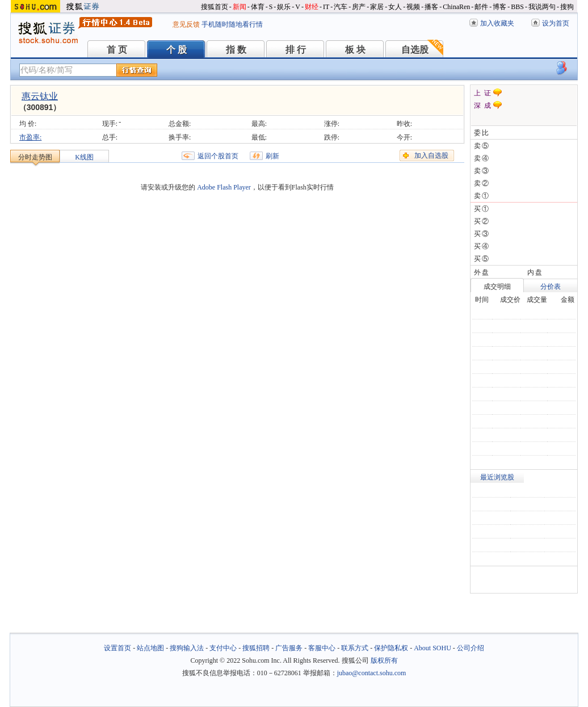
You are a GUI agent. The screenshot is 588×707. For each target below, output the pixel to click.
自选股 (415, 50)
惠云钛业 (40, 96)
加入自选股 (431, 155)
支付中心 (223, 648)
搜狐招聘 (256, 648)
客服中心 (322, 648)
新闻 (240, 7)
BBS (517, 7)
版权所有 (384, 660)
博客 (499, 7)
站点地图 (150, 648)
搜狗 (567, 7)
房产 (359, 7)
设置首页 (117, 648)
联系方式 (355, 648)
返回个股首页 (218, 156)
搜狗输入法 (187, 648)
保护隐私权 (391, 648)
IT (326, 7)
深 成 (482, 106)
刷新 (272, 156)
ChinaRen (456, 7)
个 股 (177, 50)
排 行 (296, 50)
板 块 (355, 50)
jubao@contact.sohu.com (372, 673)
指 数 (236, 50)
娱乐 (284, 7)
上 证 (482, 93)
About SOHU (432, 648)
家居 (377, 7)
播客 (431, 7)
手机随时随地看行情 (232, 24)
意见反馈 (186, 24)
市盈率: (30, 137)
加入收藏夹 (497, 23)
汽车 (341, 7)
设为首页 (556, 23)
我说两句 (542, 7)
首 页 (117, 50)
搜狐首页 (215, 7)
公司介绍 (471, 648)
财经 (312, 7)
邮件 (481, 7)
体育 (258, 7)
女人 (395, 7)
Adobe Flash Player (224, 187)
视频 (413, 7)
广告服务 (289, 648)
